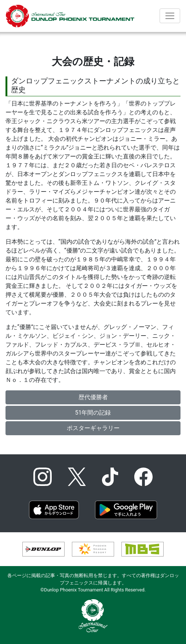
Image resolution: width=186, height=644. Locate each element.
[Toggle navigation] (170, 16)
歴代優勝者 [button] (93, 397)
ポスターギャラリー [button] (93, 428)
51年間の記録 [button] (93, 413)
